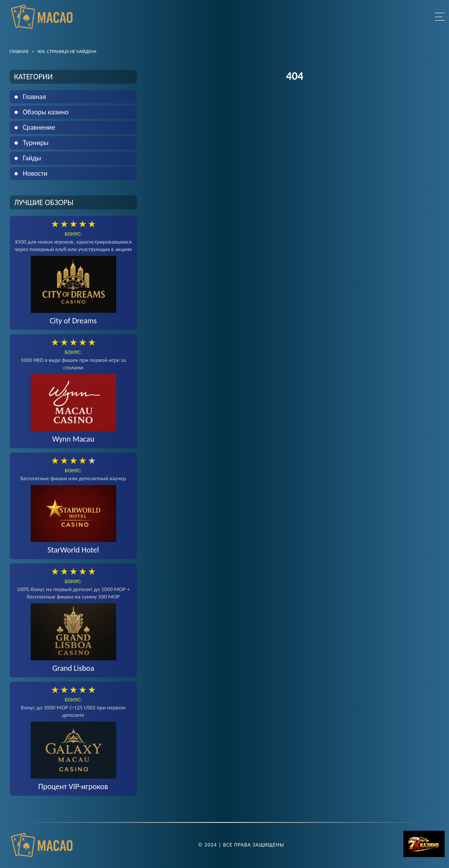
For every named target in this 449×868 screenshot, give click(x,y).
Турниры (36, 143)
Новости (35, 173)
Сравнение (39, 127)
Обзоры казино (46, 112)
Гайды (32, 158)
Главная (34, 97)
